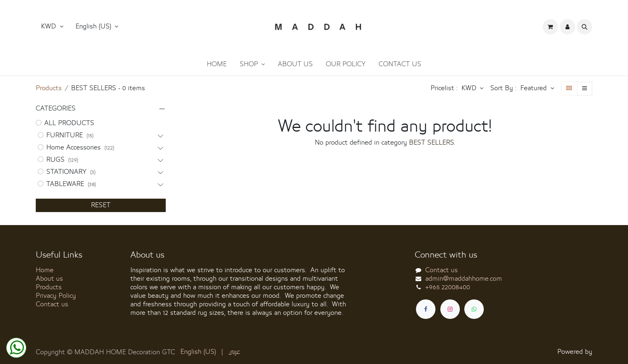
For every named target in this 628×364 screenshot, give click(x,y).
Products (49, 88)
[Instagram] (450, 309)
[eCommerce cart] (550, 27)
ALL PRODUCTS (69, 123)
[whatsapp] (474, 309)
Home (45, 270)
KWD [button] (50, 26)
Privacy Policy (56, 296)
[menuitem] (217, 64)
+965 (448, 287)
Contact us (52, 304)
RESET (101, 205)
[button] (97, 27)
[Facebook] (426, 309)
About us (49, 279)
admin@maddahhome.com (464, 279)
